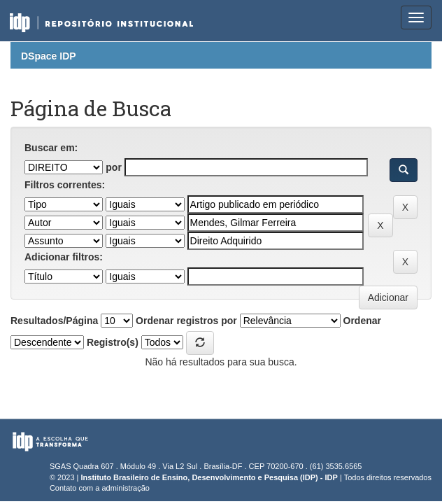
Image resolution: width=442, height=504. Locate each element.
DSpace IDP (49, 56)
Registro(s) (113, 342)
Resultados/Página (54, 321)
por (114, 167)
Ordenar (362, 321)
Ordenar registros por (186, 321)
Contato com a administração (100, 488)
